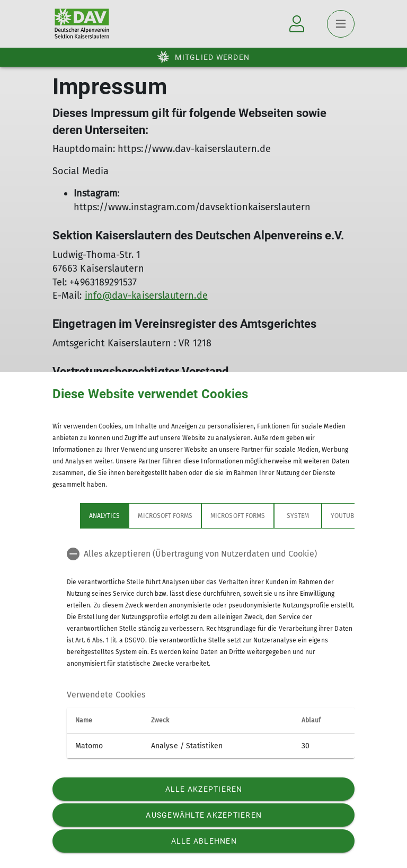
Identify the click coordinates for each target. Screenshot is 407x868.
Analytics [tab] (104, 516)
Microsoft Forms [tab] (165, 516)
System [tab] (298, 516)
